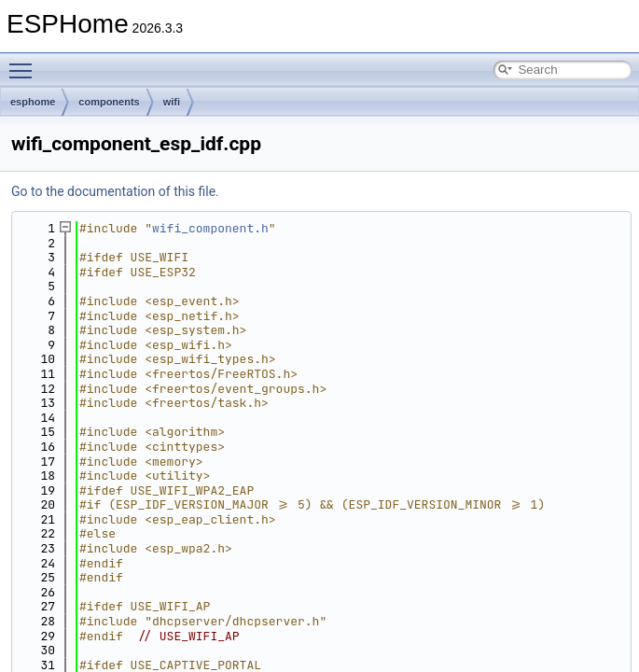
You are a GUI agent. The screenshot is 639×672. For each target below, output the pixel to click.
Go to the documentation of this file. (115, 191)
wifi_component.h (210, 228)
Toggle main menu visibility (25, 63)
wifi (172, 102)
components (109, 102)
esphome (33, 102)
